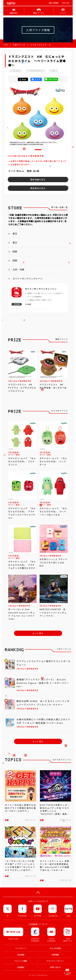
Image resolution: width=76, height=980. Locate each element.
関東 (15, 252)
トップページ (21, 948)
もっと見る (38, 633)
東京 (15, 243)
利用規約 (21, 967)
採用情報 (55, 955)
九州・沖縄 (18, 270)
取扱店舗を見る (38, 180)
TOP (6, 45)
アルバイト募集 (21, 961)
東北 (15, 234)
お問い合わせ (55, 967)
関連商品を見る (38, 188)
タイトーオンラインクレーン (28, 279)
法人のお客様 (55, 948)
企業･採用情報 (54, 3)
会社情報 (21, 955)
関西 (15, 261)
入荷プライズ (19, 45)
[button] (38, 150)
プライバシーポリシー (55, 961)
